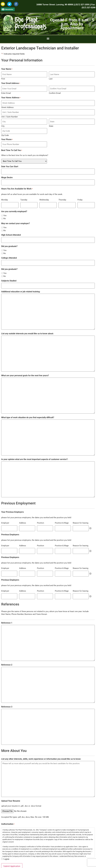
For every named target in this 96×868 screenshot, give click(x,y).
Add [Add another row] (90, 518)
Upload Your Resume (11, 788)
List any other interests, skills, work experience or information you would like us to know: (41, 746)
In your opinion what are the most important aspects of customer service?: (35, 450)
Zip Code (5, 131)
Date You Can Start (10, 161)
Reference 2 (7, 652)
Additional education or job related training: (21, 282)
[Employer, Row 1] (9, 518)
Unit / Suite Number (9, 114)
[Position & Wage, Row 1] (63, 518)
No (5, 211)
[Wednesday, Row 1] (48, 198)
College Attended (9, 250)
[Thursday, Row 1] (67, 198)
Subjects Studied (9, 272)
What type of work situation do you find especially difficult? (28, 408)
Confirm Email (55, 92)
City (3, 122)
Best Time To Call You (12, 145)
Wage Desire (7, 171)
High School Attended (11, 227)
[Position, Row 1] (45, 518)
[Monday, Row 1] (10, 198)
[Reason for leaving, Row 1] (81, 518)
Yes (5, 208)
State (51, 122)
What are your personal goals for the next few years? (25, 366)
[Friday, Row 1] (86, 198)
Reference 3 (7, 694)
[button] (48, 39)
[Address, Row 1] (27, 518)
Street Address (7, 105)
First (3, 78)
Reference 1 (7, 610)
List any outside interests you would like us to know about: (27, 324)
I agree (6, 846)
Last (51, 78)
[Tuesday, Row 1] (29, 198)
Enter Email (6, 92)
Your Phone (7, 135)
